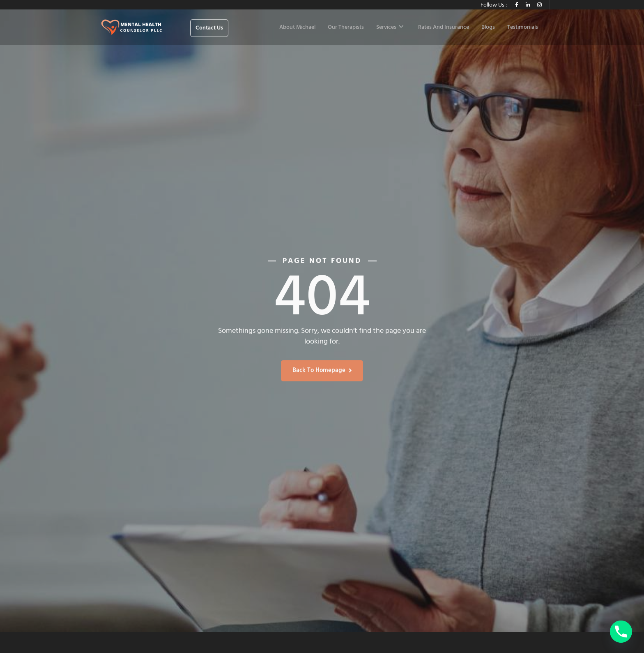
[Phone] (621, 632)
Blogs (488, 27)
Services (390, 27)
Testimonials (523, 27)
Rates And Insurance (444, 27)
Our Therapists (346, 27)
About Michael (297, 27)
